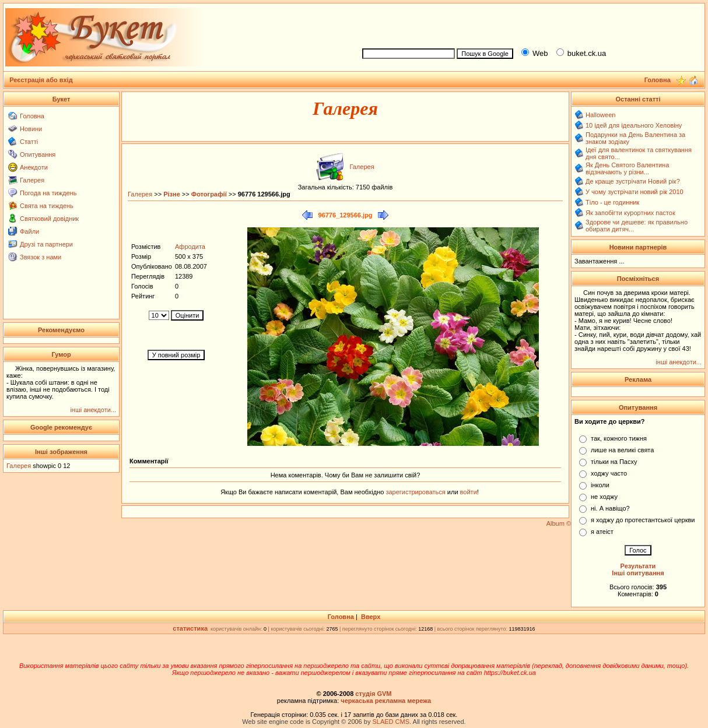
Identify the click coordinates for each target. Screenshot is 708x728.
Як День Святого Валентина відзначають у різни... (627, 168)
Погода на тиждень (48, 193)
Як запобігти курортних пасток (630, 213)
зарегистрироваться (416, 492)
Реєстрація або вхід (41, 80)
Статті (29, 142)
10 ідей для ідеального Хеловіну (634, 125)
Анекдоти (34, 167)
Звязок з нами (41, 257)
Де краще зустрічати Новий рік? (633, 181)
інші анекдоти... (93, 410)
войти (468, 492)
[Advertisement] (528, 24)
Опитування (38, 154)
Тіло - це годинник (612, 202)
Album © (559, 523)
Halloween (600, 115)
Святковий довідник (49, 219)
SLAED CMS (391, 722)
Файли (29, 231)
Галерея (32, 180)
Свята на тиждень (47, 206)
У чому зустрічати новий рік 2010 (635, 192)
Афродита (190, 247)
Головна (32, 116)
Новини (31, 129)
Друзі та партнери (46, 244)
